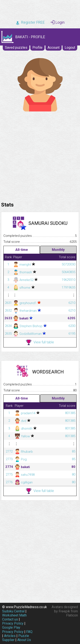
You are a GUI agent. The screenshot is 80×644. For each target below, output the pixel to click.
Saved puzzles (16, 48)
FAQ (29, 632)
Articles (10, 636)
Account (54, 48)
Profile (37, 48)
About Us (24, 640)
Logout (70, 48)
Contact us (10, 619)
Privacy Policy (13, 623)
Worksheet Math (14, 615)
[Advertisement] (40, 156)
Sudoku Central (13, 611)
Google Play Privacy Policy (13, 629)
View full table (40, 342)
